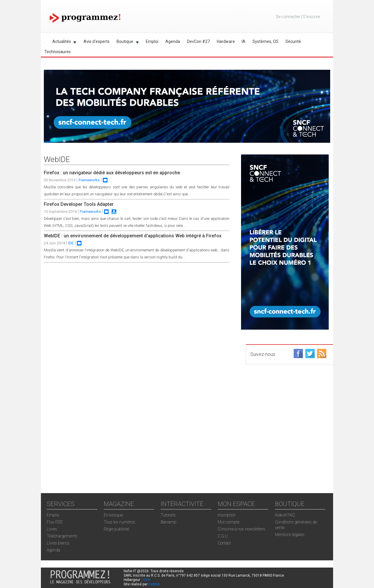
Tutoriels (168, 515)
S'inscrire (311, 17)
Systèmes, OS (265, 41)
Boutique (126, 42)
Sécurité (293, 41)
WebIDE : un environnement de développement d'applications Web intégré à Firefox (133, 236)
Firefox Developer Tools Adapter (79, 204)
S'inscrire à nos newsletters (241, 529)
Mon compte (229, 522)
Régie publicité (116, 529)
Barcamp (169, 522)
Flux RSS (55, 522)
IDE (71, 243)
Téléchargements (62, 536)
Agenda (173, 41)
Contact (224, 543)
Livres (52, 529)
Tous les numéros (120, 522)
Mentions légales (290, 535)
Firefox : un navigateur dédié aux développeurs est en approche (112, 173)
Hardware (226, 41)
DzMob (154, 584)
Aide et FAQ (285, 515)
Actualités (63, 42)
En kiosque (113, 515)
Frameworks (89, 180)
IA (244, 41)
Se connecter (288, 17)
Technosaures (58, 52)
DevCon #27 (198, 41)
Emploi (152, 41)
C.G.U (223, 536)
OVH (147, 580)
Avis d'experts (97, 41)
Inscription (227, 515)
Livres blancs (58, 543)
